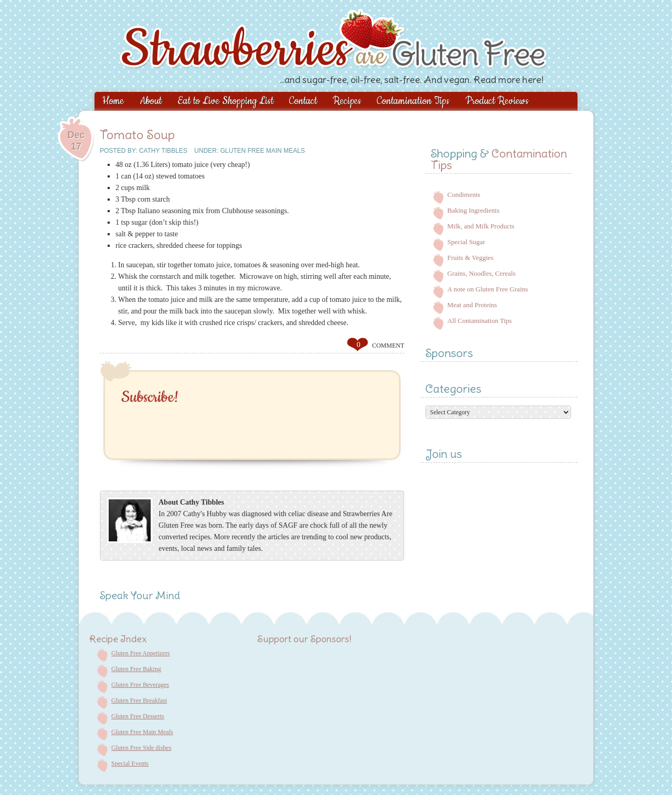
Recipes (347, 101)
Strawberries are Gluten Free (376, 45)
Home (113, 101)
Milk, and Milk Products (481, 226)
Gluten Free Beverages (140, 685)
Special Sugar (466, 242)
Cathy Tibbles (163, 151)
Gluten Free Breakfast (139, 700)
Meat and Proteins (472, 305)
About (151, 101)
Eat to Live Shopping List (225, 101)
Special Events (130, 763)
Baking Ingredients (473, 210)
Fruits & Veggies (470, 258)
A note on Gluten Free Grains (487, 289)
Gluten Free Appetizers (140, 653)
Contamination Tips (413, 101)
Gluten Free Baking (136, 669)
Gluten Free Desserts (138, 716)
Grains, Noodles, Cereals (481, 273)
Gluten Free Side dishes (141, 748)
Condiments (464, 195)
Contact (303, 101)
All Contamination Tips (480, 321)
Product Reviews (497, 101)
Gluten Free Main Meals (262, 151)
